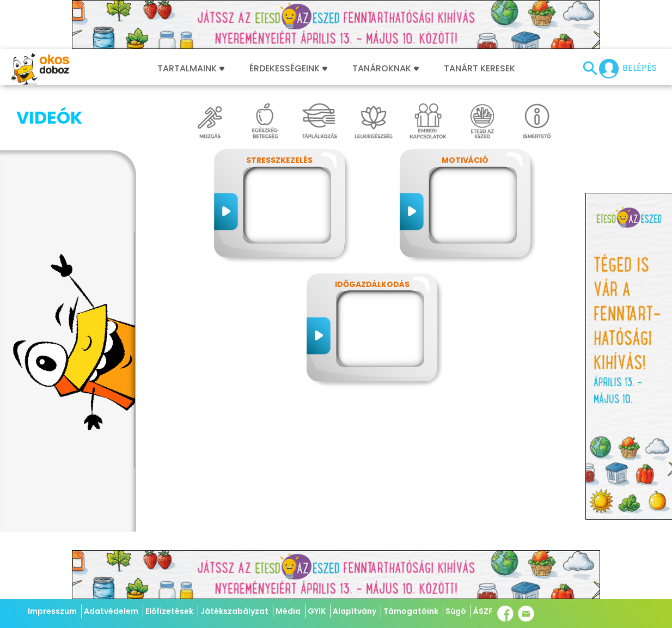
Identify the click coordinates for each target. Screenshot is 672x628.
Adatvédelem (111, 611)
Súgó (456, 611)
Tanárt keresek (479, 69)
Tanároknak (386, 69)
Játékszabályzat (234, 611)
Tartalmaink (191, 69)
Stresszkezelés (279, 160)
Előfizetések (169, 611)
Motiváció (465, 160)
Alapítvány (355, 611)
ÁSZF (483, 611)
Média (288, 611)
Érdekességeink (288, 69)
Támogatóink (411, 611)
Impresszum (52, 611)
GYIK (317, 611)
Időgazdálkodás (372, 284)
